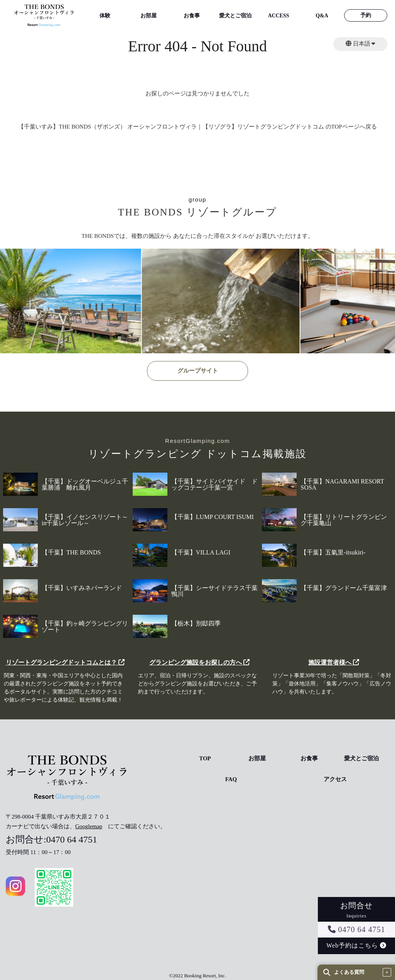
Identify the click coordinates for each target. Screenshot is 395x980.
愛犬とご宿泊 (235, 16)
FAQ (231, 779)
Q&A (322, 16)
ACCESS (278, 16)
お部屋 (149, 16)
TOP (205, 759)
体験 (105, 16)
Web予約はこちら (356, 945)
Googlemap (89, 826)
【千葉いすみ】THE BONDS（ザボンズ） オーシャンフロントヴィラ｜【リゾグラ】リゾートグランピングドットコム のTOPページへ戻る (197, 127)
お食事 (192, 16)
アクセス (335, 779)
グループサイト (198, 371)
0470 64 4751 (357, 929)
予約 (366, 15)
